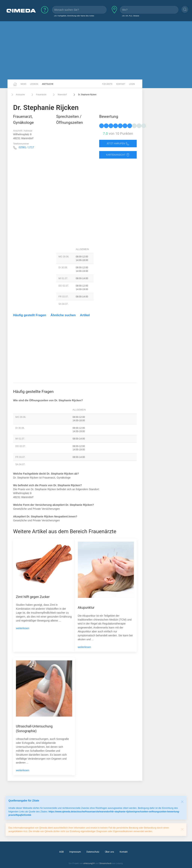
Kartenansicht (118, 155)
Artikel (85, 315)
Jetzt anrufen (118, 144)
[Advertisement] (96, 50)
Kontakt (121, 84)
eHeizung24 (89, 863)
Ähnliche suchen (63, 315)
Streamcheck (105, 863)
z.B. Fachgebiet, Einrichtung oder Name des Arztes (74, 16)
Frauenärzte (38, 95)
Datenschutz (93, 852)
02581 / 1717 (26, 147)
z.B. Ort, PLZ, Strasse (130, 16)
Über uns (109, 852)
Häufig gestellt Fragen (30, 315)
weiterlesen (23, 628)
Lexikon (34, 84)
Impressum (75, 852)
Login (132, 84)
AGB (61, 852)
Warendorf (59, 95)
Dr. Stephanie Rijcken (84, 95)
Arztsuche (48, 84)
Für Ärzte (107, 84)
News (23, 84)
